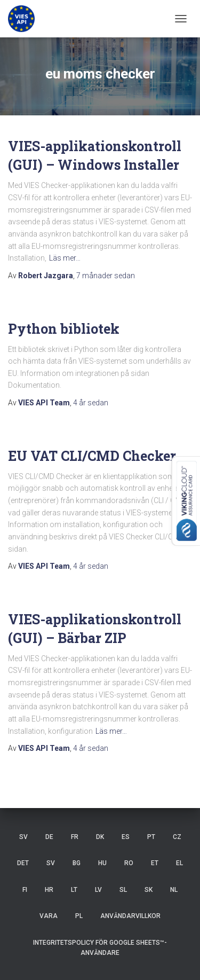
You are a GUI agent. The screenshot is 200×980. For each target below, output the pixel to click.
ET (155, 863)
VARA (49, 916)
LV (98, 890)
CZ (177, 837)
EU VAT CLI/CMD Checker (92, 456)
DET (23, 863)
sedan (106, 276)
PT (151, 837)
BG (77, 863)
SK (149, 890)
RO (129, 863)
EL (179, 863)
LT (74, 890)
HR (49, 890)
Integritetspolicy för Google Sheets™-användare (100, 948)
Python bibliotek (64, 329)
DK (100, 837)
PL (79, 916)
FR (75, 837)
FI (25, 890)
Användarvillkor (130, 916)
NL (174, 890)
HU (102, 863)
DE (49, 837)
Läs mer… (65, 258)
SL (123, 890)
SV (23, 837)
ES (126, 837)
